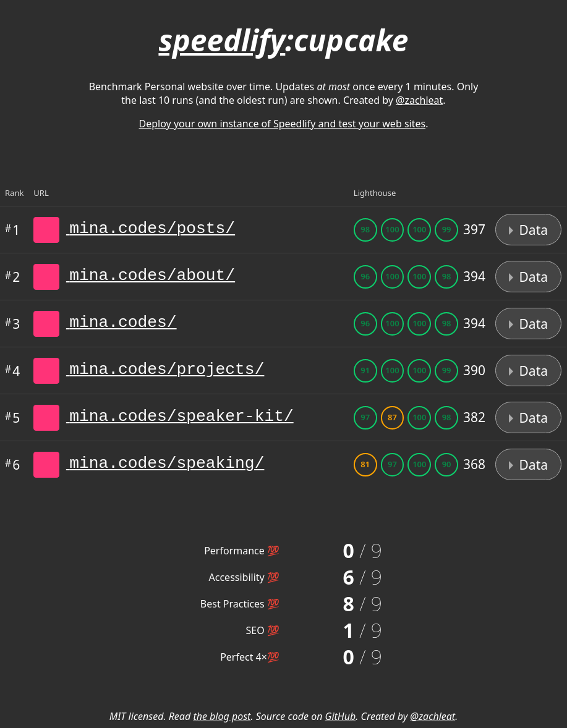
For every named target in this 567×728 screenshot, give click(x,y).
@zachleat (419, 100)
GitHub (341, 716)
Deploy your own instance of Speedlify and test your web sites (283, 124)
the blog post (222, 716)
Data (528, 230)
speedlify (222, 40)
